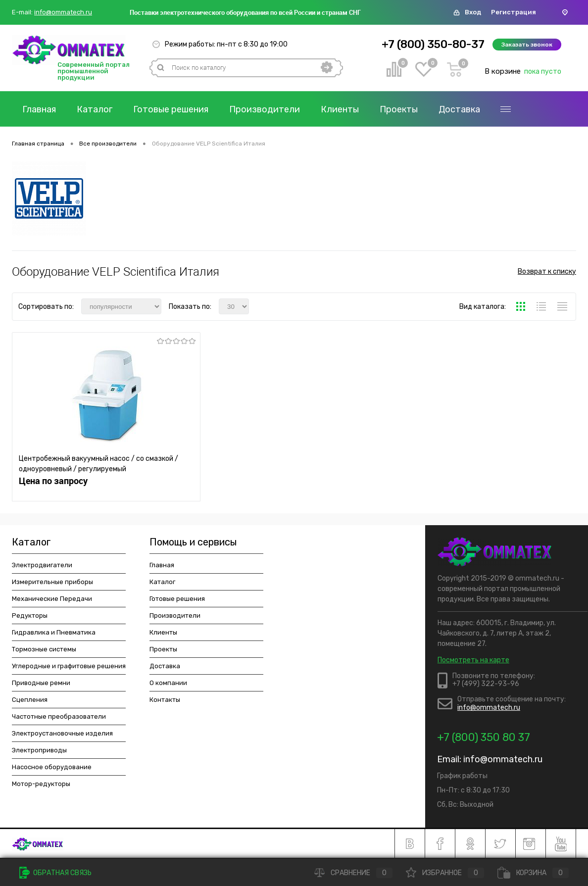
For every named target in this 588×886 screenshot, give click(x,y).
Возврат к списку (547, 271)
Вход (473, 12)
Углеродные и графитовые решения (69, 666)
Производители (265, 109)
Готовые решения (171, 109)
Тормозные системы (44, 649)
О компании (168, 683)
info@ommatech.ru (63, 12)
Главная (39, 109)
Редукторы (30, 615)
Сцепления (30, 700)
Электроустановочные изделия (62, 733)
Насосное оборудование (52, 767)
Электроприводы (39, 750)
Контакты (165, 700)
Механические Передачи (52, 599)
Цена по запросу (53, 481)
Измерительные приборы (52, 582)
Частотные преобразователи (59, 716)
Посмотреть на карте (473, 660)
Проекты (399, 109)
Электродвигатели (42, 565)
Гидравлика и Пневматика (54, 632)
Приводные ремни (41, 683)
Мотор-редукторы (41, 784)
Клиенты (340, 109)
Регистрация (514, 12)
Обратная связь (55, 873)
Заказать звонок (527, 45)
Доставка (459, 109)
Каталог (95, 109)
